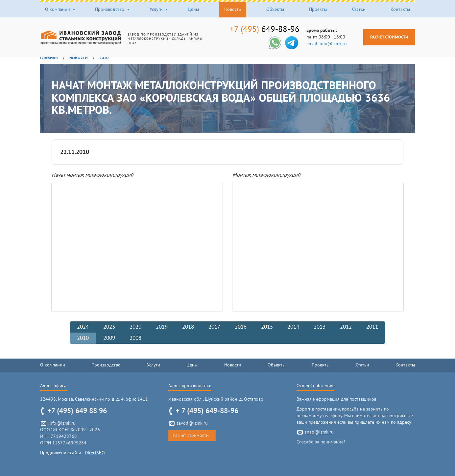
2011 (372, 327)
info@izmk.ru (62, 423)
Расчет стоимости (384, 37)
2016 (241, 327)
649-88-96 (260, 29)
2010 (83, 338)
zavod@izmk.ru (192, 423)
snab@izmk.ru (319, 432)
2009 (109, 338)
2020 (135, 327)
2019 (162, 327)
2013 (320, 327)
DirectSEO (95, 453)
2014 (293, 327)
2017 (214, 327)
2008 (135, 338)
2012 (346, 327)
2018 (188, 327)
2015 (267, 327)
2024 (83, 327)
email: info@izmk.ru (322, 44)
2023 (109, 327)
